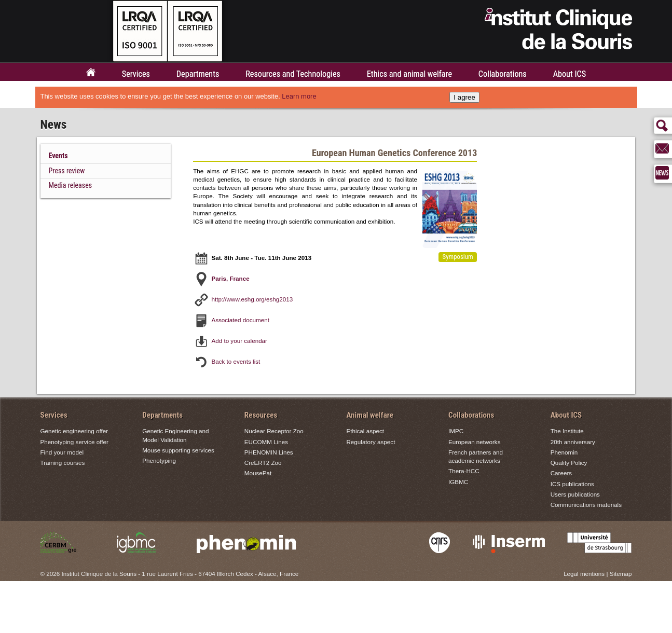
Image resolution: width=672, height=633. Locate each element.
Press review (67, 171)
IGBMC (458, 482)
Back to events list (236, 361)
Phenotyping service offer (74, 442)
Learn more (299, 96)
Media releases (71, 185)
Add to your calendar (239, 340)
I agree (464, 97)
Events (58, 156)
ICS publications (572, 484)
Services (136, 74)
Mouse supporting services (178, 450)
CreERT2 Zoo (263, 463)
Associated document (240, 319)
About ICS (570, 74)
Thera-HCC (464, 471)
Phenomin (564, 452)
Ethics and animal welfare (409, 74)
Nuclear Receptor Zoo (274, 431)
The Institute (567, 431)
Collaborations (503, 74)
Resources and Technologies (293, 74)
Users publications (575, 494)
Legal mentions (584, 574)
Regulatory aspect (371, 442)
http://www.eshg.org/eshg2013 (252, 299)
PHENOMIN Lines (269, 452)
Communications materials (586, 505)
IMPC (456, 431)
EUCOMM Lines (266, 442)
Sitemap (621, 574)
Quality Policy (569, 463)
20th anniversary (573, 442)
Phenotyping (159, 460)
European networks (474, 442)
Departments (198, 74)
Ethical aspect (365, 431)
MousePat (258, 473)
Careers (561, 473)
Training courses (63, 463)
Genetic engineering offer (74, 431)
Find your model (62, 452)
